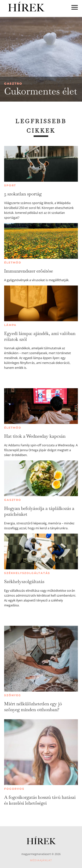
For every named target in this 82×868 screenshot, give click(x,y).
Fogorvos (14, 789)
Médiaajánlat (41, 860)
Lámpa (10, 325)
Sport (10, 185)
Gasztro (13, 84)
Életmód (13, 263)
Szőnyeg (13, 695)
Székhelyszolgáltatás (27, 573)
